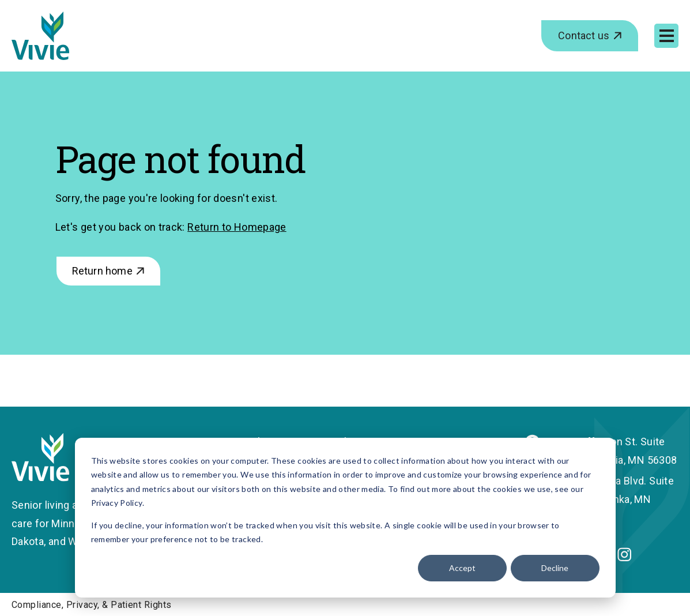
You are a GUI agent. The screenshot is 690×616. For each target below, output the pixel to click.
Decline (555, 568)
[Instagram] (624, 557)
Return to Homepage (237, 227)
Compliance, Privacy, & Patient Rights (92, 605)
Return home (102, 271)
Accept (462, 568)
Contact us (584, 35)
